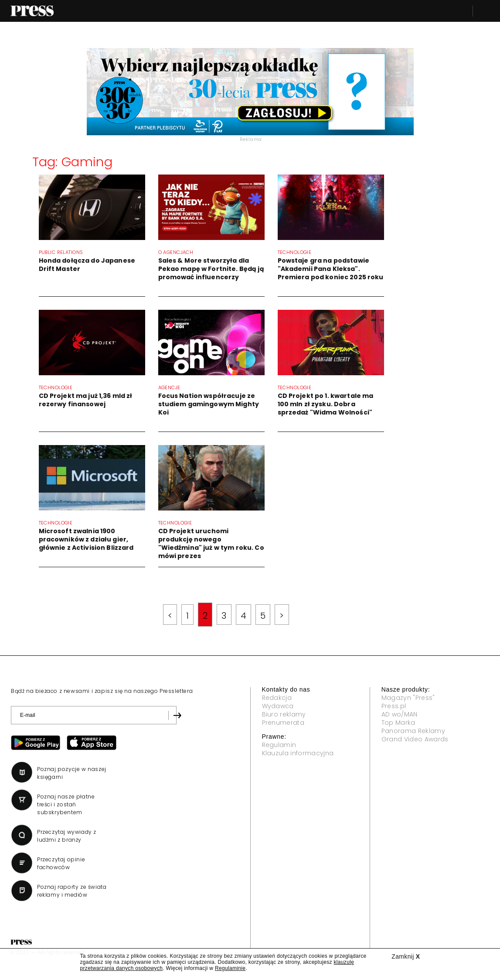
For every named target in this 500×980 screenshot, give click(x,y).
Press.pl (394, 706)
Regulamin (279, 745)
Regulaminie (230, 968)
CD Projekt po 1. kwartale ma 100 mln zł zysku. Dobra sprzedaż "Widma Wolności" (326, 404)
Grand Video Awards (415, 739)
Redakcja (277, 698)
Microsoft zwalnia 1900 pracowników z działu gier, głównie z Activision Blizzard (86, 539)
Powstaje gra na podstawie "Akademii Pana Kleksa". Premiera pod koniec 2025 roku (331, 269)
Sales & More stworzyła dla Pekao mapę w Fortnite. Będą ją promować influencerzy (211, 269)
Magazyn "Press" (408, 698)
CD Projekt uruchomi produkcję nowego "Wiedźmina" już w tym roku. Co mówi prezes (211, 543)
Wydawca (278, 706)
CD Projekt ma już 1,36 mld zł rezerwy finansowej (86, 400)
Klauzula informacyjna (298, 753)
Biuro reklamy (284, 714)
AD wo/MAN (400, 714)
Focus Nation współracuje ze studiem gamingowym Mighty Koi (209, 404)
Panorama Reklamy (413, 731)
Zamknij (406, 956)
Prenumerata (283, 723)
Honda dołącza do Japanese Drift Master (87, 265)
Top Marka (398, 723)
